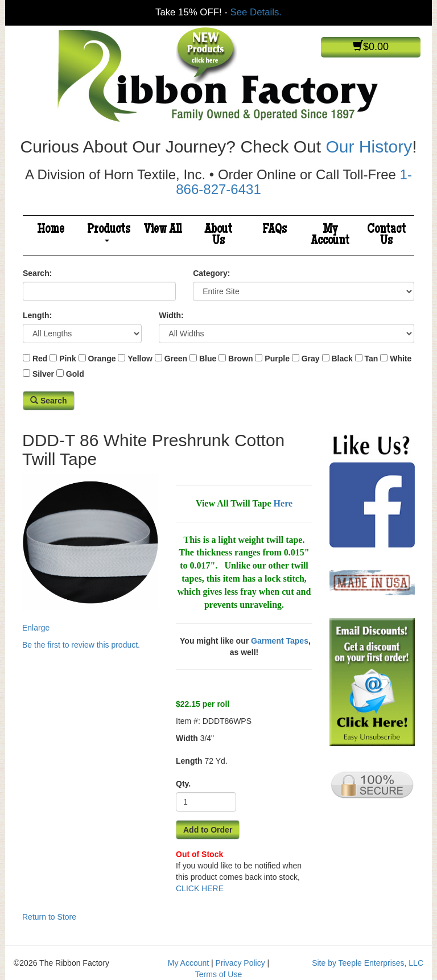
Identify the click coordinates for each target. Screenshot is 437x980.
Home (51, 230)
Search (49, 401)
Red (40, 359)
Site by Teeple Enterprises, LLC (368, 963)
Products (109, 232)
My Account (330, 236)
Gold (75, 374)
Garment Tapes (280, 641)
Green (176, 359)
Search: (37, 273)
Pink (68, 359)
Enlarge (90, 553)
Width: (171, 315)
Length (189, 761)
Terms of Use (218, 974)
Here (283, 503)
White (401, 359)
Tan (372, 359)
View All (163, 230)
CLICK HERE (200, 888)
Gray (311, 359)
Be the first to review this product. (81, 645)
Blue (208, 359)
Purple (277, 359)
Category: (211, 273)
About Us (218, 236)
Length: (37, 315)
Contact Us (386, 236)
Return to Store (49, 917)
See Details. (256, 12)
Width (187, 738)
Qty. (183, 784)
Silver (43, 374)
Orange (102, 359)
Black (342, 359)
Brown (241, 359)
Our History (369, 147)
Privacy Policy (240, 963)
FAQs (275, 230)
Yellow (140, 359)
